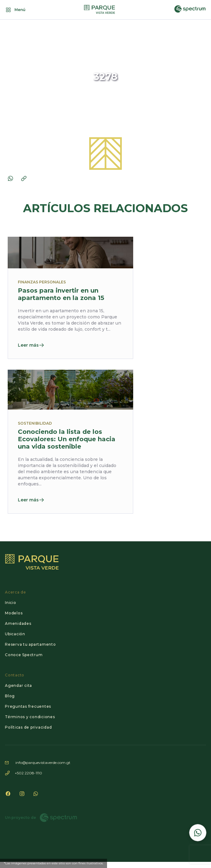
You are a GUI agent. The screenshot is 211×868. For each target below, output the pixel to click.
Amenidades (18, 623)
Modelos (14, 613)
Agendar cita (18, 685)
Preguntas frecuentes (28, 706)
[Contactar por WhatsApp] (198, 833)
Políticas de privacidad (28, 727)
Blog (10, 696)
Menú (15, 10)
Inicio (11, 603)
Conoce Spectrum (24, 655)
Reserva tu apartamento (30, 644)
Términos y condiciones (30, 717)
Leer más (31, 345)
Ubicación (15, 634)
